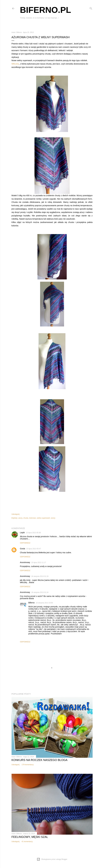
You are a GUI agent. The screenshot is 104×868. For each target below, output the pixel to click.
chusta (26, 518)
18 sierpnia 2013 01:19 (40, 576)
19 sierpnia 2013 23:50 (44, 603)
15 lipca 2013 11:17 (39, 563)
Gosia (23, 549)
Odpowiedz (25, 543)
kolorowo (33, 518)
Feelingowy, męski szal (30, 837)
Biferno (32, 603)
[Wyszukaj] (91, 8)
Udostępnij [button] (16, 514)
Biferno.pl (46, 10)
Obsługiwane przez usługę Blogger (52, 859)
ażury (20, 518)
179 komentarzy (28, 765)
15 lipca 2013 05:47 (34, 549)
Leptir (22, 533)
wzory (53, 518)
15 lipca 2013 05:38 (33, 533)
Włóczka (15, 64)
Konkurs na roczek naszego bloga (40, 760)
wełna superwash (43, 518)
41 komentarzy (27, 842)
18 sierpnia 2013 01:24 (40, 592)
